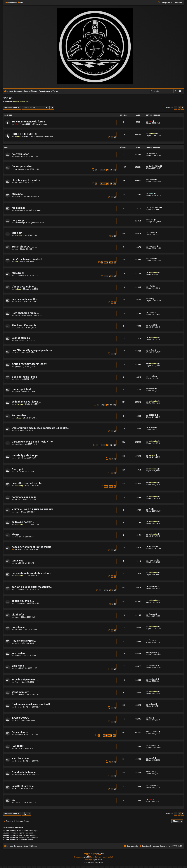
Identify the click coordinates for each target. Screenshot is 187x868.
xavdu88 (152, 154)
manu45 (18, 563)
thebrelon (153, 786)
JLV (16, 430)
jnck (151, 799)
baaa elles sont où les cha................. (33, 483)
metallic (18, 444)
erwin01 (18, 328)
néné (16, 249)
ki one (151, 220)
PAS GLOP (18, 746)
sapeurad (152, 246)
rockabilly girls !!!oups (25, 456)
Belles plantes (20, 732)
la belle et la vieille (23, 786)
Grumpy (152, 614)
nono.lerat (153, 560)
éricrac (152, 640)
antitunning (153, 273)
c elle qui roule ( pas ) (24, 377)
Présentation (48, 137)
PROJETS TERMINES (24, 134)
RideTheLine (154, 732)
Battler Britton (154, 166)
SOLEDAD (153, 415)
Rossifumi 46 (20, 707)
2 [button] (179, 108)
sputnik (17, 392)
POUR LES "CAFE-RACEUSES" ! (29, 364)
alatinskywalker (21, 315)
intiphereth (19, 275)
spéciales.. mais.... (23, 601)
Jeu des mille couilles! (25, 299)
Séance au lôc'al (21, 338)
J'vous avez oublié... (24, 287)
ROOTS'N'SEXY (20, 718)
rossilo (152, 772)
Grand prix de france (24, 772)
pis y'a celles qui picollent (27, 259)
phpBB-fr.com (97, 860)
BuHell (17, 656)
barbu (20, 550)
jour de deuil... (20, 653)
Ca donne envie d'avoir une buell (31, 705)
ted (16, 789)
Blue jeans (18, 666)
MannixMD (100, 853)
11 (105, 184)
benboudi (18, 137)
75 (108, 170)
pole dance (18, 627)
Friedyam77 (19, 196)
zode (16, 262)
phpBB (87, 857)
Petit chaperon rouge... (25, 313)
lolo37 (151, 194)
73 (101, 170)
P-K (16, 183)
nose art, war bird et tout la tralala (31, 547)
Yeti (16, 537)
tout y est (17, 561)
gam (16, 643)
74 (105, 170)
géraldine (18, 735)
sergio (17, 512)
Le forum (44, 124)
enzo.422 (152, 546)
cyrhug (152, 299)
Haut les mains (21, 759)
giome (17, 617)
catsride (18, 235)
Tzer (16, 472)
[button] (182, 108)
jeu (13, 800)
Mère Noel (18, 273)
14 (114, 184)
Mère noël (18, 194)
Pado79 (152, 180)
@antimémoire (20, 692)
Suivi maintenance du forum (28, 122)
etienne (152, 428)
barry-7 (152, 758)
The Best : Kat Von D (24, 325)
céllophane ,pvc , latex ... (26, 402)
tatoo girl (17, 233)
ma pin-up (18, 220)
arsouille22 (153, 746)
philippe (152, 704)
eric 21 (17, 458)
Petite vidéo (19, 416)
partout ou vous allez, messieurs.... (32, 587)
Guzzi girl (17, 469)
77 (114, 170)
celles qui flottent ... (23, 522)
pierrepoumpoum (21, 223)
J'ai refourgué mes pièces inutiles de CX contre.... (41, 428)
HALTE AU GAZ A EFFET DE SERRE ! (32, 510)
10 (101, 184)
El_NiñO (152, 376)
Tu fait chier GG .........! (25, 247)
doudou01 (18, 156)
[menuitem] (21, 3)
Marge (15, 534)
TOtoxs (17, 802)
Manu (17, 499)
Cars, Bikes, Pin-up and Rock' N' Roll (33, 442)
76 (111, 170)
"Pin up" (8, 98)
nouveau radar (20, 154)
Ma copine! (18, 208)
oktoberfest (19, 615)
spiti (16, 379)
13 (111, 184)
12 (108, 184)
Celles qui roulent (22, 166)
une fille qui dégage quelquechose (32, 350)
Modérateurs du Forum (22, 102)
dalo (16, 124)
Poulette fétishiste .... (24, 641)
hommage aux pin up (24, 497)
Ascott (20, 169)
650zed (17, 302)
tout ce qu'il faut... (22, 389)
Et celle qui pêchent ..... (26, 680)
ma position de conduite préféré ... (32, 573)
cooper (152, 313)
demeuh (152, 232)
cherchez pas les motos (26, 180)
